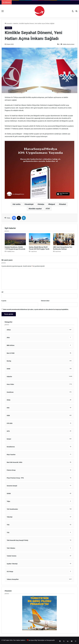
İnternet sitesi (45, 301)
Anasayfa (8, 23)
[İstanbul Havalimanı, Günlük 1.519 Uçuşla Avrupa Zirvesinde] (15, 239)
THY (48, 209)
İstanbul (63, 204)
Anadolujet (29, 204)
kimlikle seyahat (36, 209)
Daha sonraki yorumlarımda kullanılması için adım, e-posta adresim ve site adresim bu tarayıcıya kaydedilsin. (36, 309)
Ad (2, 292)
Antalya (41, 204)
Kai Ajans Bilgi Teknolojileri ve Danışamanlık (42, 640)
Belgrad (52, 204)
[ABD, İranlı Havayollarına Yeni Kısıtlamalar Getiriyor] (64, 239)
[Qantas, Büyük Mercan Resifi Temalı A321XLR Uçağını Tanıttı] (39, 239)
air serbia (17, 204)
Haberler (16, 23)
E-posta (4, 301)
